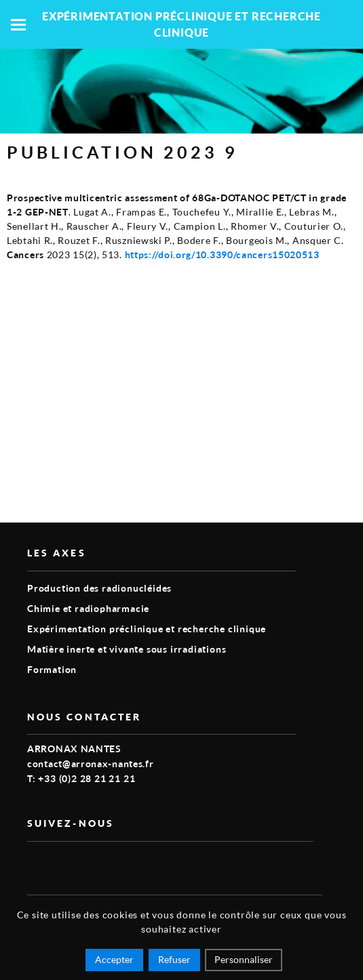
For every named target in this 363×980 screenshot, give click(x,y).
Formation (52, 669)
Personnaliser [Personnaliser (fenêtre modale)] (244, 959)
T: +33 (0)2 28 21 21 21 (81, 778)
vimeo (35, 863)
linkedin (66, 863)
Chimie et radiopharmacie (88, 608)
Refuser (174, 959)
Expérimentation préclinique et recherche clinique (147, 629)
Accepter (114, 959)
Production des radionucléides (99, 588)
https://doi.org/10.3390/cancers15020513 (222, 254)
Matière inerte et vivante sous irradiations (127, 649)
